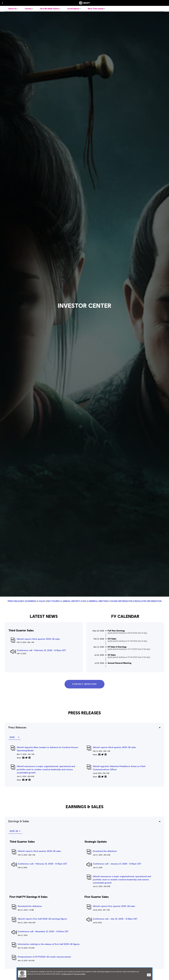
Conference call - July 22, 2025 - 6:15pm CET (115, 919)
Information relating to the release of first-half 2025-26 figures (49, 944)
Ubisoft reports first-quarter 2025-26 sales (114, 906)
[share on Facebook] (23, 758)
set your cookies (80, 974)
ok (149, 975)
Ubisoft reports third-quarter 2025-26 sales (38, 639)
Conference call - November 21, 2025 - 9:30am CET (43, 931)
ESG (85, 601)
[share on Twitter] (26, 758)
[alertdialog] (84, 974)
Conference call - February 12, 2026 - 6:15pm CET (41, 650)
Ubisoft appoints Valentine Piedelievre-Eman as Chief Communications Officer (119, 768)
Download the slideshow (105, 851)
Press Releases (17, 727)
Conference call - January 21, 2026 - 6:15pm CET (117, 864)
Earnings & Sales (19, 821)
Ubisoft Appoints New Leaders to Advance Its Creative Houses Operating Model (47, 749)
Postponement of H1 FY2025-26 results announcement (44, 957)
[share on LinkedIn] (29, 758)
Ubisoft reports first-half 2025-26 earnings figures (42, 919)
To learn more (66, 974)
